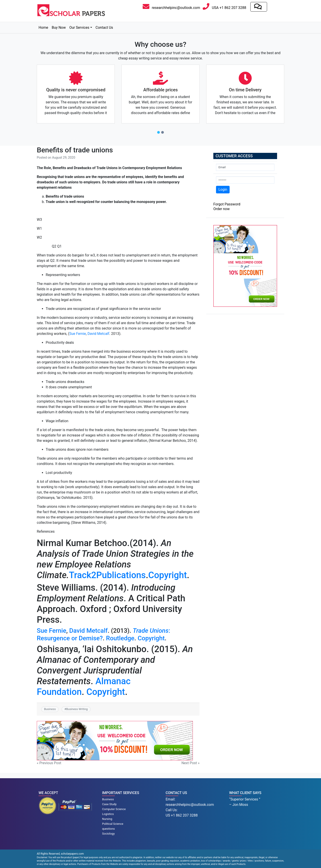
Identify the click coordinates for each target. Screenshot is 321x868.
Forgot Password (227, 204)
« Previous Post (49, 763)
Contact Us (104, 28)
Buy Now (59, 28)
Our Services (79, 28)
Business (50, 709)
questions (108, 829)
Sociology (108, 834)
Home (43, 28)
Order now (221, 209)
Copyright (168, 575)
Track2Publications (107, 575)
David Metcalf (98, 334)
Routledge (120, 638)
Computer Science (114, 809)
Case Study (109, 804)
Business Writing (77, 709)
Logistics (108, 814)
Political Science (113, 824)
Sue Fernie (78, 334)
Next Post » (190, 763)
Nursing (107, 819)
